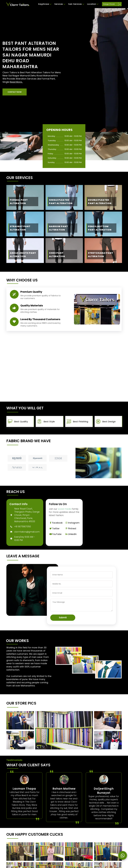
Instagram (72, 523)
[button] (15, 92)
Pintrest (71, 529)
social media (65, 509)
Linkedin (71, 534)
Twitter (54, 529)
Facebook (56, 523)
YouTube (55, 534)
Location (93, 4)
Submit (63, 618)
